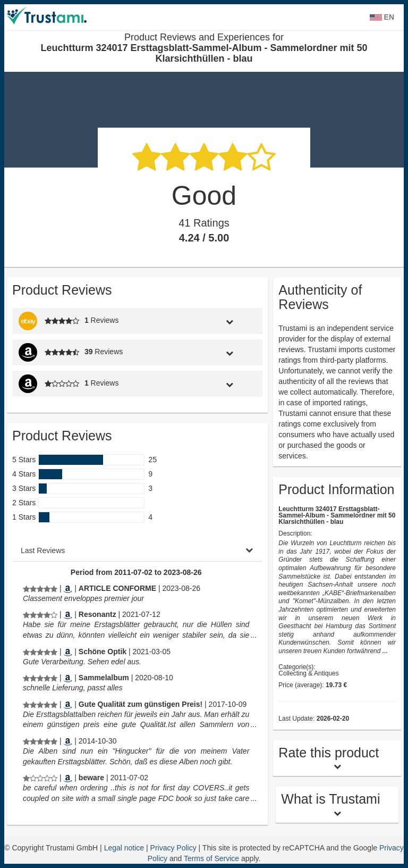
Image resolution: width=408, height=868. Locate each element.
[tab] (229, 321)
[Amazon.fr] (68, 588)
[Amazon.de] (68, 614)
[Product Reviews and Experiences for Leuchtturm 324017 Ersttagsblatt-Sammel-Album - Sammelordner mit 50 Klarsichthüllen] (40, 588)
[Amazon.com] (68, 778)
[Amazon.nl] (68, 741)
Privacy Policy (175, 848)
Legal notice (125, 848)
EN (382, 17)
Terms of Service (211, 858)
